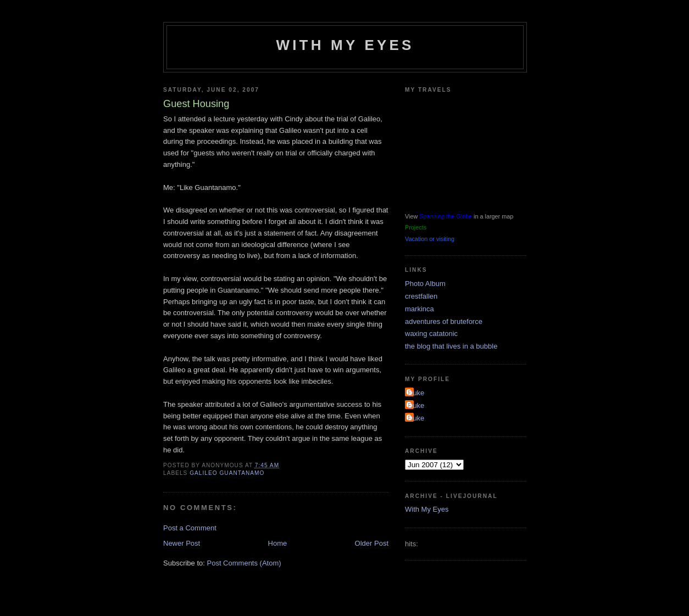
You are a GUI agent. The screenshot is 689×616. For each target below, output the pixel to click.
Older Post (372, 543)
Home (278, 543)
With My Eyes (345, 45)
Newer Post (182, 543)
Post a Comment (190, 528)
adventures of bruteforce (444, 321)
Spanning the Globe (446, 216)
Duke (416, 393)
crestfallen (421, 296)
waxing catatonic (431, 334)
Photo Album (425, 284)
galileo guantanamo (227, 473)
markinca (419, 309)
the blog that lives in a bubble (451, 346)
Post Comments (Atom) (244, 563)
